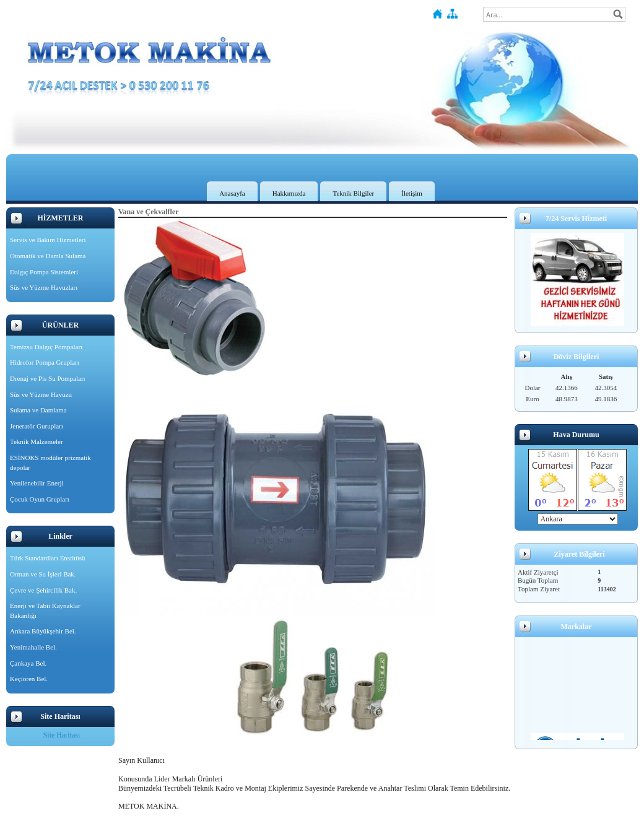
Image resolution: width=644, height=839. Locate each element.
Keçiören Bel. (29, 679)
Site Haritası (62, 735)
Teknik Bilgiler (353, 193)
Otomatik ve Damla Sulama (48, 256)
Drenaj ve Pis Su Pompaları (48, 378)
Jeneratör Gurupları (37, 426)
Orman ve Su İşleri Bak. (43, 574)
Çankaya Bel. (28, 663)
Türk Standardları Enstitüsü (48, 558)
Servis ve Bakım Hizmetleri (48, 240)
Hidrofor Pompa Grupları (45, 362)
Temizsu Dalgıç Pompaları (46, 347)
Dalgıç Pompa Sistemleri (44, 272)
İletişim (412, 193)
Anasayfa (232, 193)
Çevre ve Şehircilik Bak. (43, 590)
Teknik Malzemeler (37, 441)
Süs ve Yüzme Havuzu (41, 394)
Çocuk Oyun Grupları (40, 499)
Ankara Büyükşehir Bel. (43, 631)
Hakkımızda (289, 193)
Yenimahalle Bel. (33, 647)
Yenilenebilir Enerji (37, 483)
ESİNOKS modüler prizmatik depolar (50, 463)
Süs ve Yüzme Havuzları (44, 287)
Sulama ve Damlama (38, 410)
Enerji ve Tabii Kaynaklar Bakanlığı (45, 611)
